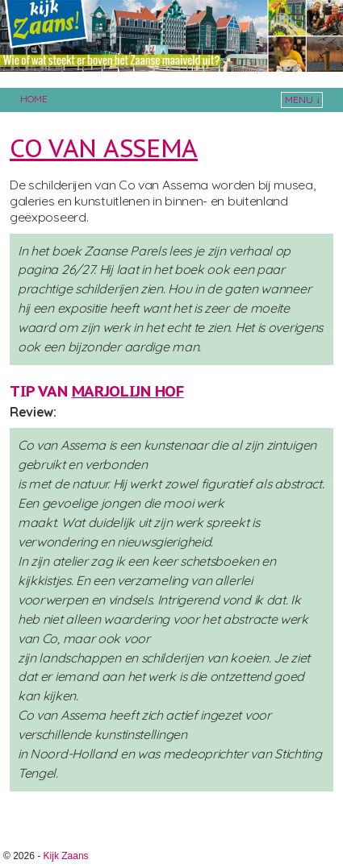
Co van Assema (104, 148)
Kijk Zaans (66, 856)
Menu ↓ (303, 100)
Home (34, 99)
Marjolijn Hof (128, 391)
